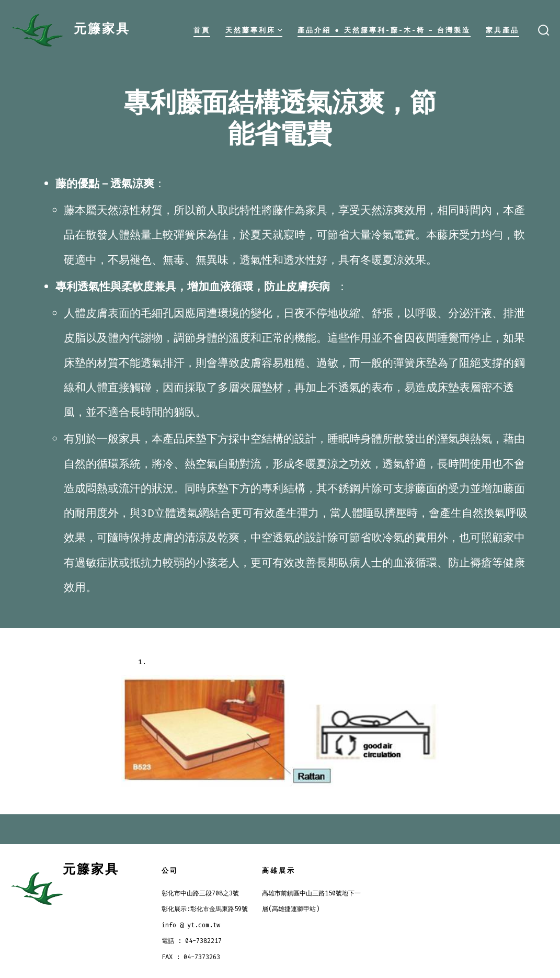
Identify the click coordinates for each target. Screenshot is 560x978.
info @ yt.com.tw (191, 925)
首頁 (202, 30)
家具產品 (502, 30)
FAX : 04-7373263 (191, 957)
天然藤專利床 (254, 30)
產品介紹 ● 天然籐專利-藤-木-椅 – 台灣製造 (384, 30)
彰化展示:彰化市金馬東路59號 (205, 909)
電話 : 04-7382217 (192, 941)
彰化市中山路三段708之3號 (200, 893)
